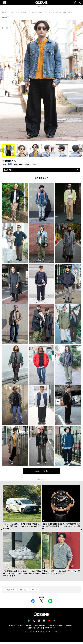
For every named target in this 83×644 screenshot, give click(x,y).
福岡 (10, 164)
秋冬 (34, 164)
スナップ (12, 13)
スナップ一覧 (22, 13)
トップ (4, 13)
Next (81, 530)
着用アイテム (8, 170)
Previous (2, 530)
